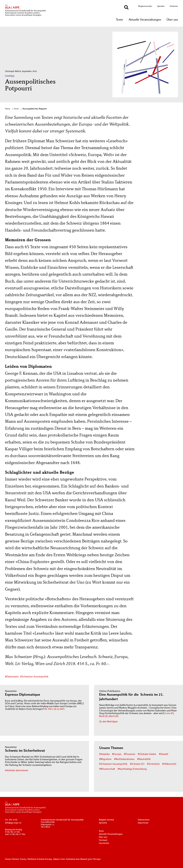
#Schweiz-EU (137, 764)
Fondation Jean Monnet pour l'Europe (83, 859)
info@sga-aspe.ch (13, 823)
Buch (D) (114, 716)
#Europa (117, 754)
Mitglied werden (145, 6)
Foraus (23, 859)
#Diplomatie (12, 677)
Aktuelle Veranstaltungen (145, 20)
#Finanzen (130, 754)
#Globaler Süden (147, 754)
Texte (119, 20)
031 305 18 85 (11, 820)
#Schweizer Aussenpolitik (34, 677)
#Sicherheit (153, 764)
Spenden (161, 6)
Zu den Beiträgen (108, 722)
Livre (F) (169, 713)
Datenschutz (144, 820)
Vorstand (103, 840)
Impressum (143, 823)
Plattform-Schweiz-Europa (40, 859)
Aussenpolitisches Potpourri (35, 109)
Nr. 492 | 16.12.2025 (55, 709)
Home (8, 109)
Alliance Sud (59, 859)
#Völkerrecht (169, 764)
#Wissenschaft (107, 769)
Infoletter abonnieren (17, 771)
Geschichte (104, 843)
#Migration (105, 759)
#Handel (164, 754)
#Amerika (104, 754)
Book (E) (104, 716)
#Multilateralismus (124, 759)
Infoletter (174, 6)
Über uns (172, 20)
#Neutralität (144, 759)
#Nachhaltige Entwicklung (132, 769)
